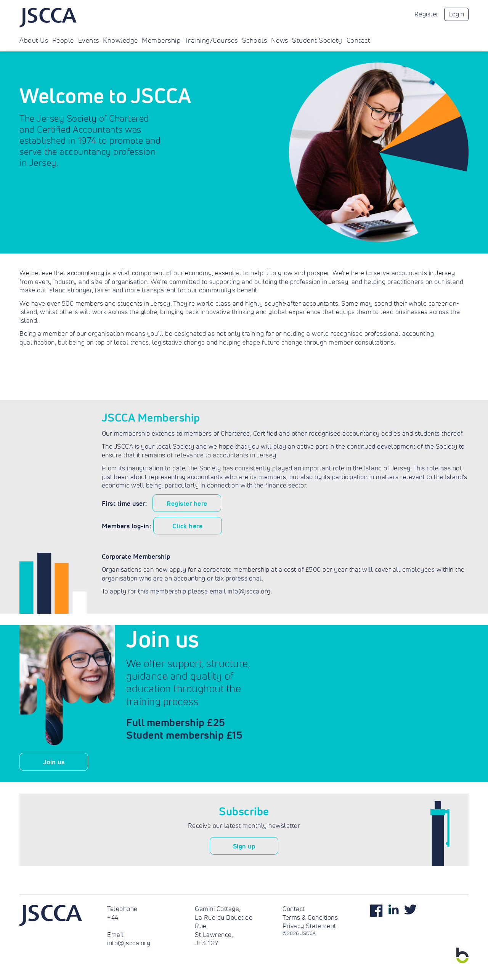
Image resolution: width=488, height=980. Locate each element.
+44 (113, 917)
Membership (161, 40)
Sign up (244, 846)
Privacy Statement (309, 926)
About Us (34, 40)
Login (456, 14)
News (280, 40)
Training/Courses (211, 40)
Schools (255, 40)
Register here (187, 503)
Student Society (317, 40)
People (63, 40)
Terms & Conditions (310, 917)
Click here (187, 526)
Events (89, 40)
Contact (359, 40)
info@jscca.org (129, 943)
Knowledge (120, 40)
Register (427, 14)
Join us (54, 762)
